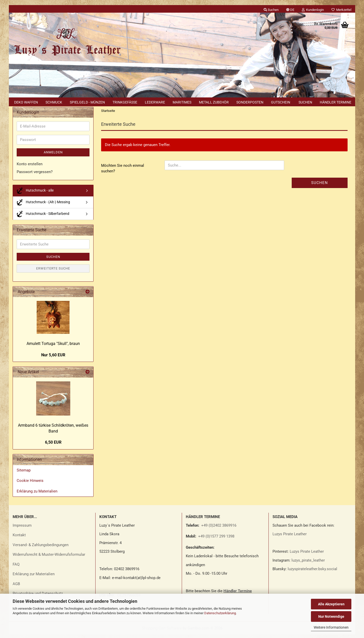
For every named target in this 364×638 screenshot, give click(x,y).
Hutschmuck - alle (35, 194)
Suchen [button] (271, 10)
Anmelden (53, 156)
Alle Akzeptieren (331, 604)
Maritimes (182, 102)
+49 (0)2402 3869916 (219, 529)
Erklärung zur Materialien (34, 578)
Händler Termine (336, 102)
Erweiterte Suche (53, 272)
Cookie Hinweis (30, 484)
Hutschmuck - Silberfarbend (43, 217)
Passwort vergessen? (35, 175)
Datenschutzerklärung (220, 613)
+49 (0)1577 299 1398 (216, 540)
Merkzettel (341, 10)
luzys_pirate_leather (308, 564)
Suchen (305, 102)
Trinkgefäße (125, 102)
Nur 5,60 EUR (53, 358)
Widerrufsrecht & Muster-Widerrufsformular (49, 558)
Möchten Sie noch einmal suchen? (123, 172)
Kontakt (19, 539)
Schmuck (54, 102)
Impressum (22, 529)
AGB (16, 587)
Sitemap (24, 474)
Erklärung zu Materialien (37, 495)
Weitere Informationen (331, 627)
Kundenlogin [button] (313, 10)
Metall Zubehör (214, 102)
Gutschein (281, 102)
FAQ (16, 568)
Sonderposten (250, 102)
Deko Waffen (26, 102)
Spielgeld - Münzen (87, 102)
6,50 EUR (53, 446)
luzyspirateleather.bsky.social (312, 572)
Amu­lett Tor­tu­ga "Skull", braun (53, 347)
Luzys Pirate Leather (290, 538)
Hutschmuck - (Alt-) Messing (43, 206)
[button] (290, 9)
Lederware (155, 102)
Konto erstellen (30, 167)
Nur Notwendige (331, 616)
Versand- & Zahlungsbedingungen (41, 548)
